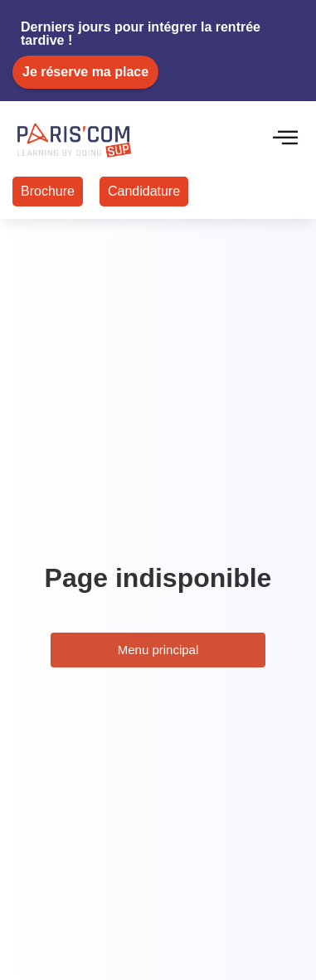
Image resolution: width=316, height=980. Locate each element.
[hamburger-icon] (285, 139)
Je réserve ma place (85, 72)
